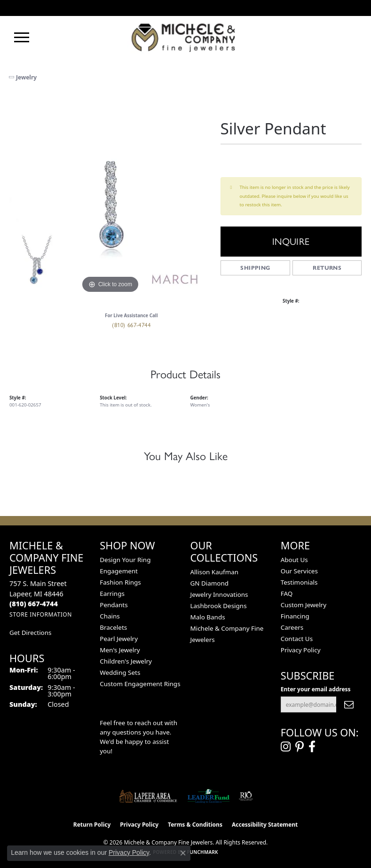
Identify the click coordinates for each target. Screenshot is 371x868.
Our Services (299, 571)
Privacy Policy (301, 650)
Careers (292, 627)
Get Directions (30, 633)
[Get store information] (41, 614)
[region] (110, 195)
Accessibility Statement (265, 825)
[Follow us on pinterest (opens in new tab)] (300, 747)
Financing (295, 616)
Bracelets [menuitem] (113, 627)
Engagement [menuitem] (119, 571)
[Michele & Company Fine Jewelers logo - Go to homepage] (186, 37)
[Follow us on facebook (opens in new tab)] (312, 747)
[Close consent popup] (183, 853)
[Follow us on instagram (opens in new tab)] (286, 747)
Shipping (255, 268)
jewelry (26, 77)
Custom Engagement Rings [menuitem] (140, 684)
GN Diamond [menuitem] (210, 583)
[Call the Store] (34, 604)
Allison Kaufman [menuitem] (215, 572)
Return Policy (92, 825)
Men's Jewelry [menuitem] (120, 650)
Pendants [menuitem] (114, 605)
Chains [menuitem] (110, 616)
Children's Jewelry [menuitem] (126, 661)
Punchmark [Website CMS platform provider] (202, 852)
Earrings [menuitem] (112, 594)
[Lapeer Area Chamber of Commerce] (148, 796)
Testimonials (299, 582)
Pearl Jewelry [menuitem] (119, 639)
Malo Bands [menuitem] (208, 617)
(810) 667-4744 (131, 325)
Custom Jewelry (304, 605)
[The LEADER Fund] (209, 796)
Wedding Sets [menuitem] (120, 673)
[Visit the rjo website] (246, 796)
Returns (327, 268)
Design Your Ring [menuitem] (125, 560)
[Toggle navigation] (22, 37)
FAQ (287, 594)
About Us (294, 560)
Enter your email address (316, 689)
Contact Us (297, 639)
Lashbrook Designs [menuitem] (219, 606)
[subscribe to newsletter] (349, 704)
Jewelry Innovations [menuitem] (219, 594)
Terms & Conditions (195, 825)
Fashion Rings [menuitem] (120, 582)
